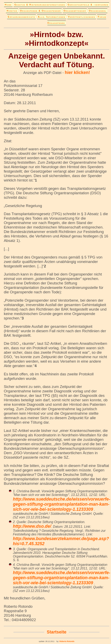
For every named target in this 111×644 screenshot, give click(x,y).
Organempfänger (75, 11)
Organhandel (98, 11)
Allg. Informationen (52, 17)
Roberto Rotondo (67, 641)
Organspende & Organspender (41, 11)
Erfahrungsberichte (22, 17)
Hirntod (12, 11)
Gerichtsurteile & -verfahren (88, 5)
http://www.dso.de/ (32, 526)
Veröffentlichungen (82, 17)
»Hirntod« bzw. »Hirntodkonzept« (57, 39)
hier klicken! (77, 73)
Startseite (57, 632)
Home (8, 5)
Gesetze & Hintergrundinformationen (40, 5)
